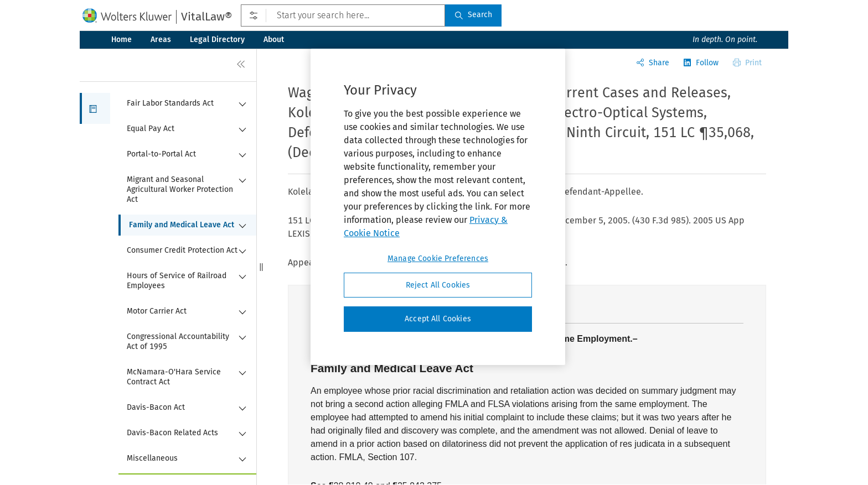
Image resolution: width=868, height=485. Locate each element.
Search (473, 15)
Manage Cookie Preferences (438, 259)
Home (122, 40)
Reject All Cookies (438, 285)
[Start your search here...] (343, 15)
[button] (95, 108)
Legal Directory (217, 40)
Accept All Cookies (438, 319)
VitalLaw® (206, 17)
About (274, 40)
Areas (161, 40)
